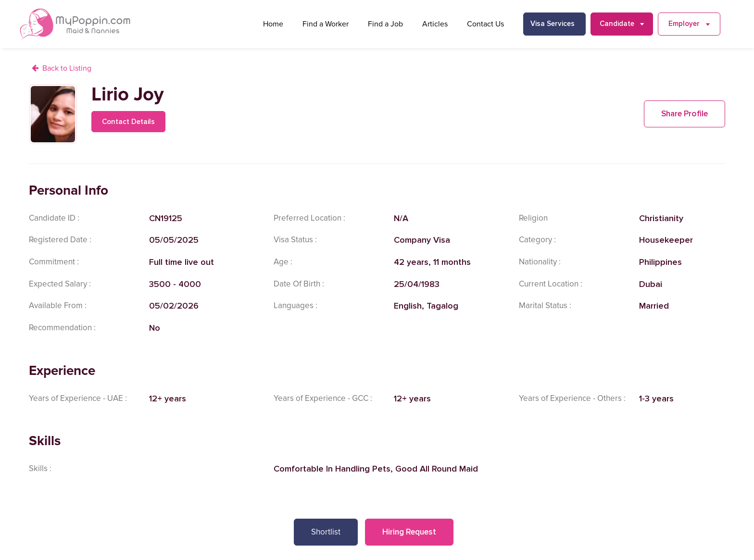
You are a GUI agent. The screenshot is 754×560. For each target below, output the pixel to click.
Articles (435, 24)
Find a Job (385, 24)
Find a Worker (326, 24)
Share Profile (685, 114)
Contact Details (128, 122)
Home (273, 24)
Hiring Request (409, 532)
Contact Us (485, 24)
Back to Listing (67, 68)
